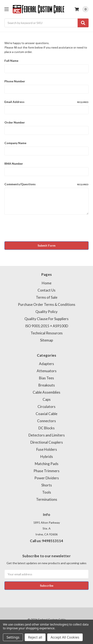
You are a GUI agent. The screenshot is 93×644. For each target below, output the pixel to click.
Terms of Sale (47, 297)
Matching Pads (47, 464)
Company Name (15, 143)
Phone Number (15, 81)
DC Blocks (46, 428)
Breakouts (47, 385)
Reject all (35, 637)
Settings (13, 637)
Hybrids (47, 457)
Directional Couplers (47, 442)
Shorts (47, 485)
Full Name (11, 61)
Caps (47, 399)
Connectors (46, 421)
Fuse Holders (47, 449)
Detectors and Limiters (47, 435)
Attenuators (47, 371)
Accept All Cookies (65, 637)
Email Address (46, 102)
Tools (47, 492)
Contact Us (46, 290)
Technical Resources (47, 333)
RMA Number (14, 164)
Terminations (47, 499)
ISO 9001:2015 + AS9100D (47, 326)
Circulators (46, 407)
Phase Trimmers (46, 471)
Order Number (15, 122)
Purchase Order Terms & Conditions (47, 304)
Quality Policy (46, 312)
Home (47, 283)
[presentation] (36, 229)
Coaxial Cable (46, 414)
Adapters (46, 364)
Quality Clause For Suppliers (46, 319)
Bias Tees (46, 378)
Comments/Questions (46, 184)
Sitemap (46, 340)
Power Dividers (47, 478)
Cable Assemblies (46, 392)
